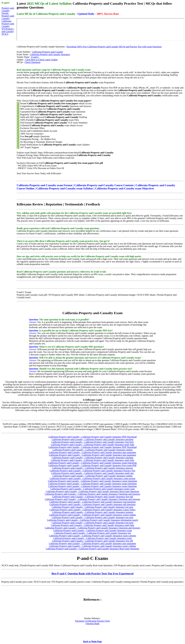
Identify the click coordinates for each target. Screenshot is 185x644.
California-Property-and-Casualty (8, 24)
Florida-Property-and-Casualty (8, 16)
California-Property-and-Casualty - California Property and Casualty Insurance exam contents (92, 536)
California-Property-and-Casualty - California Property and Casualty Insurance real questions (92, 502)
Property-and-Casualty (8, 9)
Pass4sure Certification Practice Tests (92, 621)
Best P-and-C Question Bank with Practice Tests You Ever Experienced (93, 574)
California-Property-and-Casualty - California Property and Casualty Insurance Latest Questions (93, 481)
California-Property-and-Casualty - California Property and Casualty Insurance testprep (92, 512)
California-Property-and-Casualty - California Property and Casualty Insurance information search (92, 520)
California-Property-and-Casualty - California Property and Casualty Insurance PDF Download (92, 437)
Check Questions (33, 62)
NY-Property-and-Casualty (8, 30)
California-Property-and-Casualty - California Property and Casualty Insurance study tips (92, 473)
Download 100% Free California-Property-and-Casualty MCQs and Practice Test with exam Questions (114, 47)
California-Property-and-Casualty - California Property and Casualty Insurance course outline (92, 515)
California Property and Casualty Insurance (50, 54)
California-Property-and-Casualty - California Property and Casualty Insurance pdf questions (92, 504)
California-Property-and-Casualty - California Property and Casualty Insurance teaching (92, 439)
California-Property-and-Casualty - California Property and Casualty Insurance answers (92, 468)
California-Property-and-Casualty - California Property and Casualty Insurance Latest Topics (93, 510)
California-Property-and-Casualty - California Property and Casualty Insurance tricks (92, 538)
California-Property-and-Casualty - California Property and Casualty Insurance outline (92, 450)
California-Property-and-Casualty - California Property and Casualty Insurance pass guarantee (92, 452)
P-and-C (35, 57)
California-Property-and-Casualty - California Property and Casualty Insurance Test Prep (92, 442)
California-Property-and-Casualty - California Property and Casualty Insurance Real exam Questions (92, 491)
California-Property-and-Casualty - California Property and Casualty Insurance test (92, 533)
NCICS (5, 34)
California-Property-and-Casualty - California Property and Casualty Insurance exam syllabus (93, 546)
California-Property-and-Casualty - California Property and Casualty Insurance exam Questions (92, 463)
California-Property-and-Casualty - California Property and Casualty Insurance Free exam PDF (92, 465)
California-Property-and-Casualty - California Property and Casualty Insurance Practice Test (92, 471)
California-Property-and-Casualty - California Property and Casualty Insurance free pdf (92, 497)
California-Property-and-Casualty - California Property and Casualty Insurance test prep (92, 507)
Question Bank (92, 624)
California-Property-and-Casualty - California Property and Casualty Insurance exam (92, 530)
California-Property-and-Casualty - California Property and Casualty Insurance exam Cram (92, 489)
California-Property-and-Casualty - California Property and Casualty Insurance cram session (92, 478)
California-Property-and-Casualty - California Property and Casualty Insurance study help (92, 445)
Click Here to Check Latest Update (41, 60)
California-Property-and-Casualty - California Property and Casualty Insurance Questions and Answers (92, 494)
